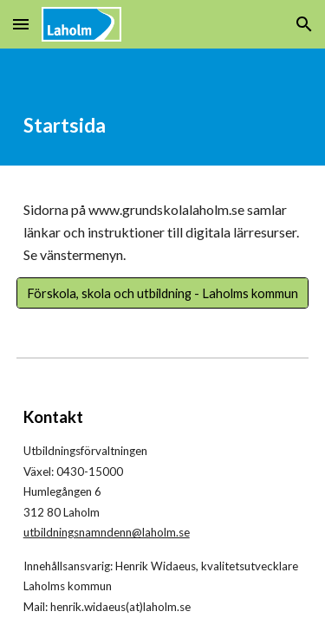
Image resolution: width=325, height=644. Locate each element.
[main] (163, 107)
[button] (21, 24)
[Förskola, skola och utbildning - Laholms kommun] (163, 293)
